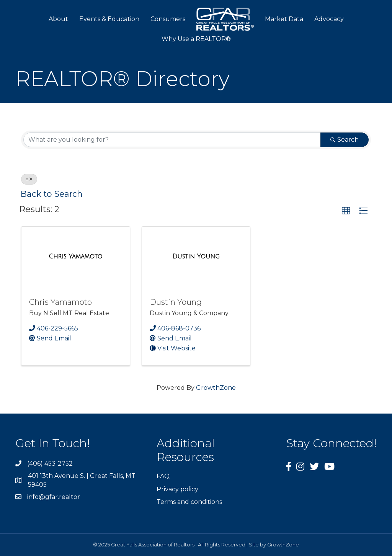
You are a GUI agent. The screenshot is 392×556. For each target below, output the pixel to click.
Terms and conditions (189, 502)
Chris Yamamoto (60, 302)
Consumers (168, 19)
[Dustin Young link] (196, 257)
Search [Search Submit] (345, 140)
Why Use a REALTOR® (196, 39)
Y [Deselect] (29, 179)
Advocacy (329, 19)
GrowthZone (216, 388)
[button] (346, 211)
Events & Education (109, 19)
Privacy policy (177, 489)
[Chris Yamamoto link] (76, 257)
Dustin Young (176, 302)
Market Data (284, 19)
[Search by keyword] (172, 140)
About (58, 19)
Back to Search (52, 194)
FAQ (163, 476)
